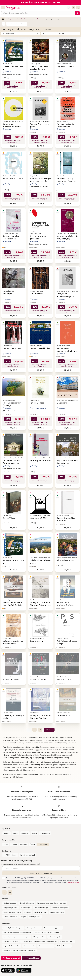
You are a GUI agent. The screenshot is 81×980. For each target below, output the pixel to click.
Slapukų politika (29, 946)
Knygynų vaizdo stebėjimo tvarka (47, 932)
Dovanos (28, 912)
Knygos (10, 19)
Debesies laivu (63, 715)
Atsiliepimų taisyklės (11, 941)
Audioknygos (26, 908)
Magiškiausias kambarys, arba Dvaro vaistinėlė (67, 351)
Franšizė (6, 833)
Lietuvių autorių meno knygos (17, 24)
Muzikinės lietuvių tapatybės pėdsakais (66, 180)
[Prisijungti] (73, 8)
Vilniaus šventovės (65, 560)
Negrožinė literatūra (23, 19)
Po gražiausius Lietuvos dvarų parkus (67, 462)
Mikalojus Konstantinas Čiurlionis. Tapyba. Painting (40, 718)
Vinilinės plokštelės (10, 917)
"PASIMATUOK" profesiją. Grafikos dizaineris (65, 605)
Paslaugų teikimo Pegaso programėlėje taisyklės (39, 941)
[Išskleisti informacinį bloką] (69, 8)
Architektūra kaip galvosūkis (38, 237)
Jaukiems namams (57, 912)
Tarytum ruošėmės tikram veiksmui (65, 125)
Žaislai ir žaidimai (40, 912)
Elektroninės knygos (41, 908)
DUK (58, 946)
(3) (9, 566)
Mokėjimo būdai (39, 937)
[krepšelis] (78, 8)
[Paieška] (77, 13)
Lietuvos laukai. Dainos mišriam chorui (13, 642)
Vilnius (6, 844)
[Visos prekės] (3, 8)
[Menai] (4, 24)
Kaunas (14, 844)
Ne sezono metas (38, 679)
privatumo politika (74, 883)
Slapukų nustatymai (46, 946)
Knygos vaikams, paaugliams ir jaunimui (52, 903)
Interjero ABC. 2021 (38, 518)
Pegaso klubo (14, 86)
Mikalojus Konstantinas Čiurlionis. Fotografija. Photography (40, 605)
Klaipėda (23, 844)
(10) (8, 609)
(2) (35, 78)
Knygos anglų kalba (11, 908)
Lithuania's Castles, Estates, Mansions (11, 462)
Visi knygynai (43, 844)
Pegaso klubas (33, 958)
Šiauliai (33, 844)
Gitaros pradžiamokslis (40, 460)
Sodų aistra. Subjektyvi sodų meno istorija (40, 180)
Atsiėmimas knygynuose (53, 928)
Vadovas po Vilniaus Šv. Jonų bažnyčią (67, 237)
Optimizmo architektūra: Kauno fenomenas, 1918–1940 (13, 127)
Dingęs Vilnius (9, 518)
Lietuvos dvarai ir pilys (40, 348)
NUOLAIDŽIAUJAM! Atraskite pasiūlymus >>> (41, 2)
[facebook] (4, 892)
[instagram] (10, 892)
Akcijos (23, 917)
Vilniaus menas (37, 294)
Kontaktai (25, 833)
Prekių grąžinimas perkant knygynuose (17, 932)
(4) (8, 78)
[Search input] (38, 13)
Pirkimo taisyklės (55, 937)
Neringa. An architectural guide (65, 295)
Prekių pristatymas (34, 928)
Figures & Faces (37, 403)
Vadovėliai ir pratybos (60, 908)
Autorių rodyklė (35, 917)
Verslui (34, 833)
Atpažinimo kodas (11, 679)
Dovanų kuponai (13, 958)
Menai (36, 19)
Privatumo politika (67, 941)
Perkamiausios (10, 34)
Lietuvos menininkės (12, 348)
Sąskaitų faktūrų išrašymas (13, 928)
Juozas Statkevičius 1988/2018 (66, 519)
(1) (8, 132)
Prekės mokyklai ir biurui (12, 912)
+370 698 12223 (10, 855)
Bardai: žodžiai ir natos (13, 179)
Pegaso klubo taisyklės (12, 946)
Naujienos (67, 946)
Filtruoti (61, 34)
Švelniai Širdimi (36, 641)
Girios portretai (64, 679)
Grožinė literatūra (10, 903)
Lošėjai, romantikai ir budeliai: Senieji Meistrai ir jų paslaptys (40, 69)
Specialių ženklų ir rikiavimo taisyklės (17, 937)
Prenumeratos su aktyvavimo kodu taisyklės (20, 950)
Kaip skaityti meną (65, 66)
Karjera (15, 833)
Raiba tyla (7, 294)
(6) (63, 78)
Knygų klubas (45, 833)
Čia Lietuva (62, 403)
